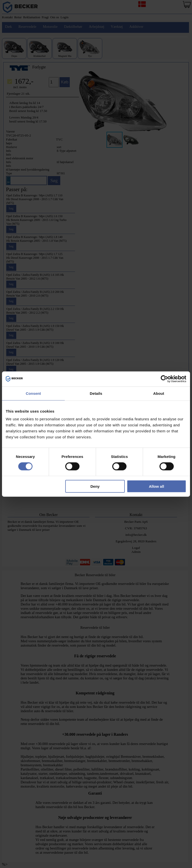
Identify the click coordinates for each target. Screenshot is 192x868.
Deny (95, 486)
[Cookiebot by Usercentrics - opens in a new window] (164, 379)
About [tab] (159, 393)
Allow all (156, 486)
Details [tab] (96, 393)
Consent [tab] (33, 393)
